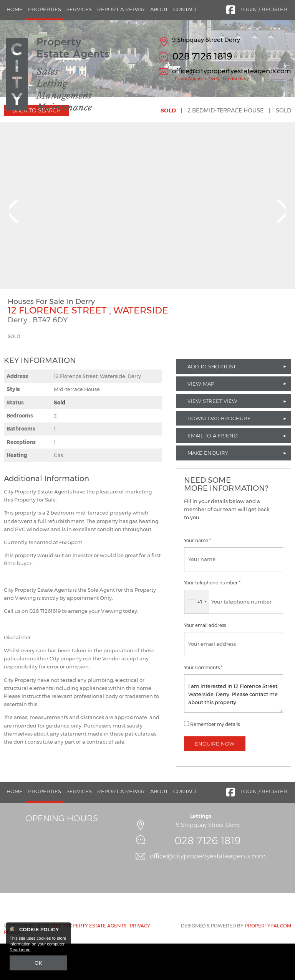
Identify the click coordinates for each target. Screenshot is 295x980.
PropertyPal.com (268, 963)
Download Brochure (219, 455)
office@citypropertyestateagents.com (232, 71)
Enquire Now (215, 780)
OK (38, 964)
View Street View (212, 437)
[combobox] (197, 638)
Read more (20, 952)
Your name (197, 577)
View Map (201, 420)
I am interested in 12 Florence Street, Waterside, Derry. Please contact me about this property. (234, 730)
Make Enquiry (208, 490)
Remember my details (215, 761)
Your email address (205, 662)
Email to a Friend (212, 472)
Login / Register (264, 9)
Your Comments (203, 704)
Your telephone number (212, 620)
